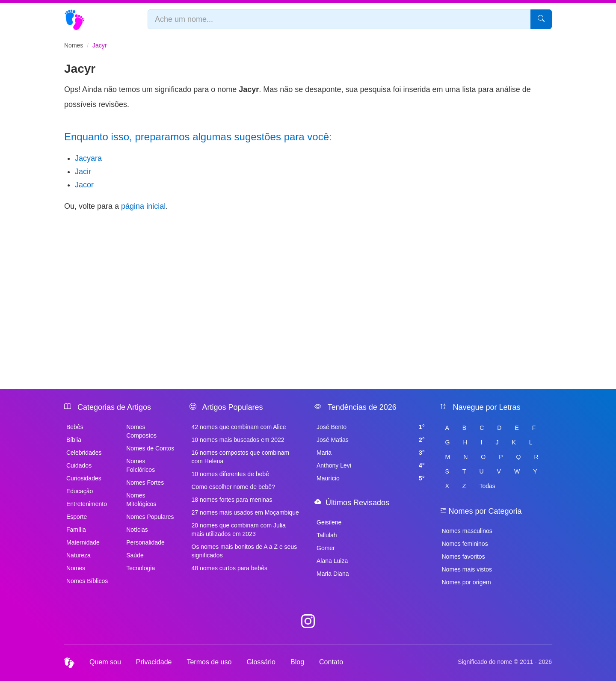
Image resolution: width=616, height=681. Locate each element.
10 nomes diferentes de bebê (230, 474)
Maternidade (83, 542)
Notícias (137, 530)
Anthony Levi (371, 465)
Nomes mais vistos (467, 569)
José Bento (371, 427)
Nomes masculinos (467, 531)
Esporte (77, 517)
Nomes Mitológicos (141, 500)
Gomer (326, 548)
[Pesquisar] (541, 19)
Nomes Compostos (141, 431)
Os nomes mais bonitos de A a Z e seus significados (244, 551)
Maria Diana (333, 574)
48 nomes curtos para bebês (230, 568)
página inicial (143, 206)
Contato (331, 662)
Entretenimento (87, 504)
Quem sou (105, 662)
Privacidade (154, 662)
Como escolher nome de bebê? (233, 487)
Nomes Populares (150, 517)
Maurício (371, 478)
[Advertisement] (308, 280)
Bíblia (74, 440)
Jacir (83, 172)
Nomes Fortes (145, 483)
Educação (80, 491)
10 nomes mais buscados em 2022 (238, 440)
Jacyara (88, 158)
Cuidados (79, 465)
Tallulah (327, 535)
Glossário (261, 662)
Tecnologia (141, 568)
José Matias (371, 440)
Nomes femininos (465, 544)
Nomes (74, 45)
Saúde (135, 555)
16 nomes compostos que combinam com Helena (241, 457)
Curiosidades (84, 478)
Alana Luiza (332, 561)
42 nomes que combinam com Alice (239, 427)
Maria (371, 453)
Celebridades (84, 453)
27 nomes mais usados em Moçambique (245, 512)
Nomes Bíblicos (87, 581)
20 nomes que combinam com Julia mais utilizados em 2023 (239, 530)
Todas (487, 486)
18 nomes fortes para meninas (232, 500)
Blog (297, 662)
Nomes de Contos (150, 448)
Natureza (78, 555)
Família (76, 530)
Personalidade (145, 542)
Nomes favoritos (463, 557)
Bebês (75, 427)
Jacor (84, 185)
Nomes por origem (466, 582)
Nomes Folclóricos (141, 465)
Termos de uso (209, 662)
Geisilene (329, 522)
